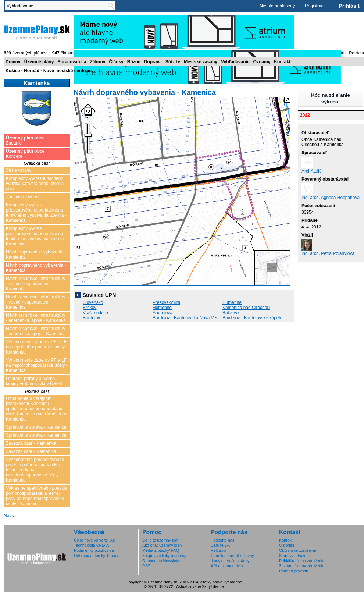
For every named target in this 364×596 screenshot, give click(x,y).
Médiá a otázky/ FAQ (161, 550)
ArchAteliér (312, 171)
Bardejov (91, 318)
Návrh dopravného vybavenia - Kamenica (36, 268)
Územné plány (39, 62)
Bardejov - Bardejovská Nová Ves (185, 318)
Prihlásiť (349, 6)
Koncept (25, 154)
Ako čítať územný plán (162, 545)
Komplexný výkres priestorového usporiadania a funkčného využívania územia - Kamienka (36, 213)
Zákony (97, 62)
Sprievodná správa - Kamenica (36, 435)
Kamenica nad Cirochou (246, 308)
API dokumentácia (227, 566)
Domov (13, 62)
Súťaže (173, 62)
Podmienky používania (94, 550)
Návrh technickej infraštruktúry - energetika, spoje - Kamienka (36, 318)
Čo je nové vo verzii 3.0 (94, 540)
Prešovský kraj (167, 302)
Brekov (90, 308)
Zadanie (25, 141)
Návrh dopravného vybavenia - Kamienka (36, 255)
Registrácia (316, 6)
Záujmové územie (23, 197)
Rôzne (134, 62)
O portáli (287, 545)
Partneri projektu (294, 571)
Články (116, 62)
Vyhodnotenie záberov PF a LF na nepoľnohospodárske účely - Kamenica (37, 365)
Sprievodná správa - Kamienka (36, 427)
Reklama (219, 550)
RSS (146, 566)
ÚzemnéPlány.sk (37, 32)
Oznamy (262, 62)
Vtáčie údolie (95, 313)
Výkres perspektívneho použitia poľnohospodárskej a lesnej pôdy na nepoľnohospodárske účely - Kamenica (37, 496)
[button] (331, 99)
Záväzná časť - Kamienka (31, 443)
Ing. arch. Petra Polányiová (328, 253)
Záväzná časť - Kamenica (31, 451)
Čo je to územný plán (161, 540)
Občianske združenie (298, 550)
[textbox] (57, 6)
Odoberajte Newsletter (162, 561)
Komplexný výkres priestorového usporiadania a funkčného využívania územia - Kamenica (36, 236)
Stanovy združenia (295, 556)
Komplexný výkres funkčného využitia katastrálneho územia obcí (35, 184)
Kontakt (282, 62)
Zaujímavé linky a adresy (164, 556)
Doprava (153, 62)
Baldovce (231, 313)
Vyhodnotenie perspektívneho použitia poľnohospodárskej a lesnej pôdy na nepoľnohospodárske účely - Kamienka (35, 470)
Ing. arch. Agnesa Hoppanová (331, 198)
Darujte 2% (220, 545)
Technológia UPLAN (92, 545)
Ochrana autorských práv (96, 556)
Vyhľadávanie (235, 62)
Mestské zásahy (201, 62)
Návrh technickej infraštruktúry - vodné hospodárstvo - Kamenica (35, 302)
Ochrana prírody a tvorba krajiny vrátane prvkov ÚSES (34, 381)
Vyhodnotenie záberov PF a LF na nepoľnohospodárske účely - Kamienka (37, 347)
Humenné (232, 302)
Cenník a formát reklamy (232, 556)
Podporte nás (222, 540)
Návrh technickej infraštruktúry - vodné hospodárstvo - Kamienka (35, 284)
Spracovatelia (72, 62)
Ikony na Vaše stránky (230, 561)
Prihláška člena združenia (302, 561)
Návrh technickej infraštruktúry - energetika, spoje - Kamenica (36, 331)
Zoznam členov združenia (302, 566)
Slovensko (93, 302)
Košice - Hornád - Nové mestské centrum (49, 71)
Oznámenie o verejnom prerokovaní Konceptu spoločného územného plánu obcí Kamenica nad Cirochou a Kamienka (36, 409)
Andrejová (163, 313)
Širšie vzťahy (19, 170)
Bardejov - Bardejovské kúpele (252, 318)
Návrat (10, 516)
